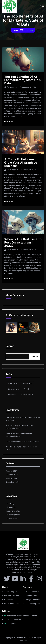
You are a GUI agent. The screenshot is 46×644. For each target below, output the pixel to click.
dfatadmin (14, 87)
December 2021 (12, 482)
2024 (22, 30)
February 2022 (12, 475)
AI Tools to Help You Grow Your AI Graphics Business (21, 163)
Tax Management (13, 515)
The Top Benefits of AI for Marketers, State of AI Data (23, 80)
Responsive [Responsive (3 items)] (27, 395)
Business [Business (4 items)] (28, 383)
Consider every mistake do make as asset (22, 441)
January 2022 (11, 478)
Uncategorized (12, 518)
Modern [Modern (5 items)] (12, 395)
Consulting (10, 503)
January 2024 (11, 471)
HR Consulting (11, 507)
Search (10, 346)
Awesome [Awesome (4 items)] (13, 383)
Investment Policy (13, 511)
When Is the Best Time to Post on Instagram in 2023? (23, 242)
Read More (9, 121)
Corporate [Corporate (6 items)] (13, 389)
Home (15, 30)
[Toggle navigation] (43, 6)
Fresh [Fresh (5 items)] (27, 389)
